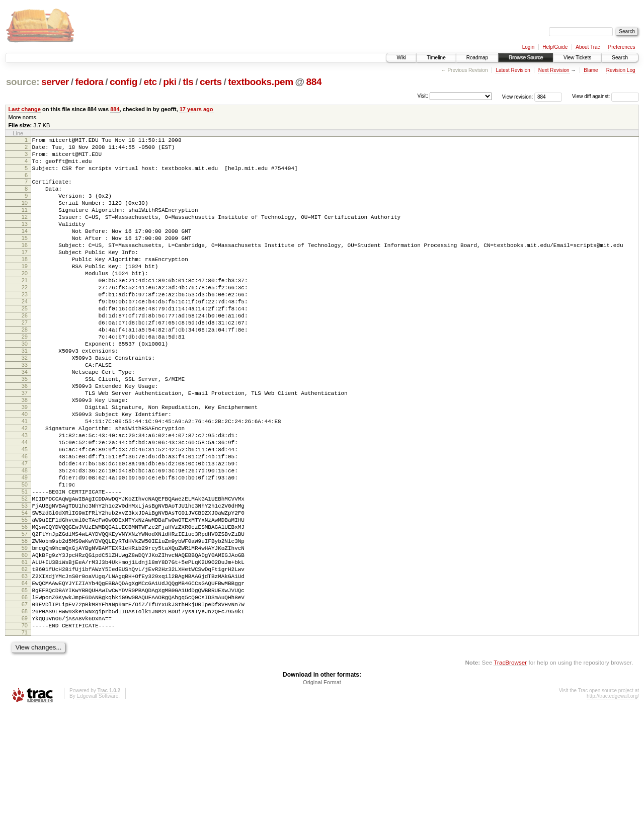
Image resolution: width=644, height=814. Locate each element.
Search (620, 58)
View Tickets (577, 58)
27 (25, 360)
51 (25, 565)
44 (25, 506)
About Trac (588, 47)
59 (25, 634)
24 (25, 335)
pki (170, 82)
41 (25, 480)
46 (25, 523)
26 (25, 352)
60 (25, 642)
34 (25, 420)
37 (25, 446)
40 (25, 471)
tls (188, 82)
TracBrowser (510, 766)
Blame (591, 70)
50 (25, 557)
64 (25, 677)
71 (25, 737)
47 (25, 531)
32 (25, 403)
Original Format (322, 786)
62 (25, 660)
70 (25, 728)
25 (25, 343)
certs (211, 82)
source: (23, 82)
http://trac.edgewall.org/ (613, 800)
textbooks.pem (261, 82)
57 (25, 617)
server (55, 82)
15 (25, 258)
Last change (25, 109)
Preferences (622, 47)
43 (25, 497)
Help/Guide (555, 47)
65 (25, 685)
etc (150, 82)
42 (25, 489)
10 (25, 215)
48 (25, 540)
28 (25, 369)
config (124, 82)
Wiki (401, 58)
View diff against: (606, 96)
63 (25, 668)
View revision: (518, 96)
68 (25, 711)
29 (25, 377)
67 (25, 702)
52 (25, 574)
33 (25, 412)
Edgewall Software (97, 800)
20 (25, 300)
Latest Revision (513, 70)
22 (25, 317)
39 (25, 463)
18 (25, 283)
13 (25, 240)
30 (25, 386)
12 (25, 232)
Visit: (423, 96)
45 (25, 514)
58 (25, 625)
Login (528, 47)
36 (25, 437)
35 (25, 429)
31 (25, 394)
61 (25, 651)
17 (25, 275)
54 (25, 591)
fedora (89, 82)
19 (25, 292)
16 (25, 266)
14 (25, 249)
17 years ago (196, 109)
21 (25, 309)
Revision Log (621, 70)
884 (314, 82)
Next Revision (554, 70)
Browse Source (526, 58)
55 (25, 600)
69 (25, 719)
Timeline (436, 58)
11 (25, 223)
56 (25, 608)
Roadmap (477, 58)
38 (25, 454)
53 (25, 583)
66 (25, 694)
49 (25, 548)
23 (25, 326)
